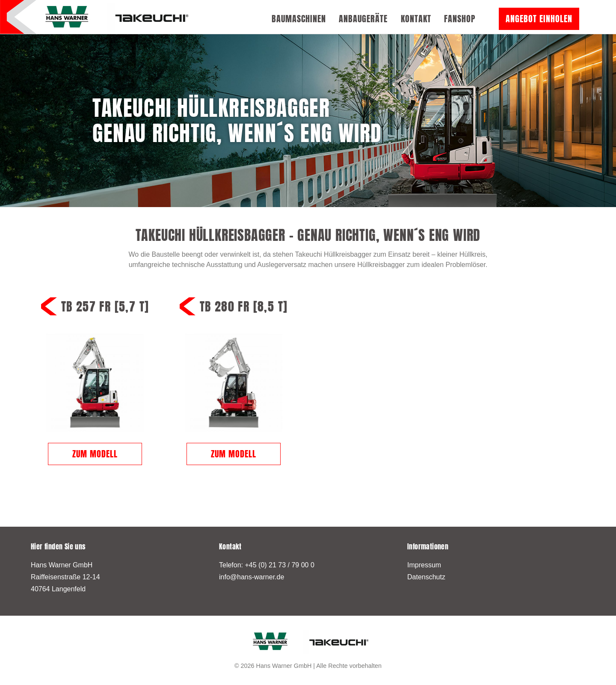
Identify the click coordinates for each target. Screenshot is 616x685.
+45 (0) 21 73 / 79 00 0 (279, 565)
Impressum (424, 565)
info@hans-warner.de (252, 577)
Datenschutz (426, 577)
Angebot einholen (539, 19)
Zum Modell (95, 454)
